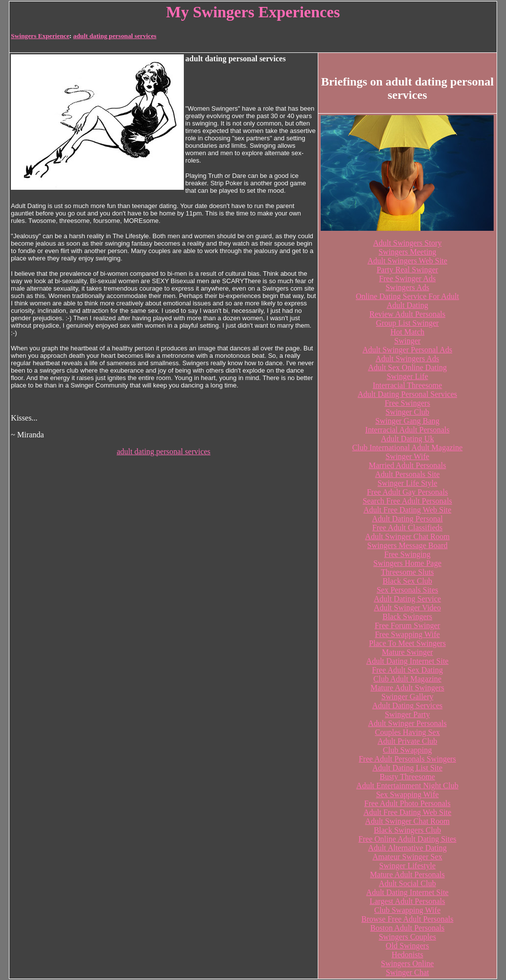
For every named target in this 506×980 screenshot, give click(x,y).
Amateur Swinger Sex (407, 857)
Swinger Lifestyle (407, 866)
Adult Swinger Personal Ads (408, 350)
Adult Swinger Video (408, 608)
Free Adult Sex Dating (408, 670)
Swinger (407, 341)
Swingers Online (407, 963)
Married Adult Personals (407, 465)
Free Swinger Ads (407, 278)
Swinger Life (407, 376)
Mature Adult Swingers (407, 688)
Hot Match (407, 332)
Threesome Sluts (407, 572)
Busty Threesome (407, 777)
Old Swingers (408, 946)
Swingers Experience (40, 36)
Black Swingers (407, 617)
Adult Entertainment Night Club (407, 786)
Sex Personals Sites (407, 590)
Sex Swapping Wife (407, 794)
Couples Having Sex (408, 732)
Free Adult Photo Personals (407, 803)
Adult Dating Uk (408, 439)
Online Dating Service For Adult (407, 296)
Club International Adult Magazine (408, 447)
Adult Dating (407, 305)
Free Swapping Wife (407, 634)
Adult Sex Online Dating (408, 367)
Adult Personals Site (407, 474)
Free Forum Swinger (407, 625)
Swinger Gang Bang (408, 421)
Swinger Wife (407, 456)
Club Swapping (407, 750)
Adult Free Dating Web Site (407, 510)
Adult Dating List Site (408, 768)
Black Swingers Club (407, 830)
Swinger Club (407, 412)
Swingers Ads (407, 287)
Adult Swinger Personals (407, 723)
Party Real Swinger (407, 270)
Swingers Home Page (408, 563)
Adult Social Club (408, 883)
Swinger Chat (408, 972)
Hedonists (407, 955)
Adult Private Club (407, 741)
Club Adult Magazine (408, 679)
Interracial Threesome (407, 385)
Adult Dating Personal (407, 519)
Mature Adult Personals (407, 874)
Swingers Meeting (407, 252)
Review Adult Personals (408, 314)
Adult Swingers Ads (407, 359)
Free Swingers (407, 403)
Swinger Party (407, 714)
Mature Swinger (408, 652)
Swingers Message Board (407, 545)
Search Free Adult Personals (407, 501)
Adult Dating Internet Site (407, 661)
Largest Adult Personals (407, 901)
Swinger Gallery (407, 697)
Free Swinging (408, 554)
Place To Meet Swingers (407, 643)
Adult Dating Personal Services (407, 394)
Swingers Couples (407, 937)
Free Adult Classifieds (407, 528)
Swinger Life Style (407, 483)
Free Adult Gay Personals (407, 492)
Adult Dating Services (407, 705)
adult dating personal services (115, 36)
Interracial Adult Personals (407, 430)
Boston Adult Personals (407, 928)
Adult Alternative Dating (407, 848)
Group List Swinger (407, 323)
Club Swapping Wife (407, 910)
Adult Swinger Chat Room (407, 536)
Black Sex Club (407, 581)
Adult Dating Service (407, 599)
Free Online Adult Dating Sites (407, 839)
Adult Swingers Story (407, 243)
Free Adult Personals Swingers (407, 759)
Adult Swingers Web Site (408, 261)
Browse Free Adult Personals (407, 919)
